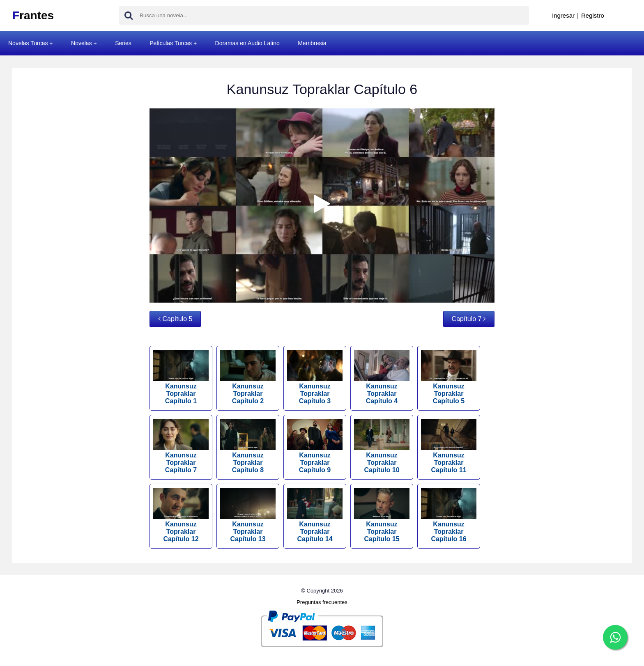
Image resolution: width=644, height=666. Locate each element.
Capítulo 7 (469, 319)
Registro (593, 15)
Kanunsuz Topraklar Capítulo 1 (181, 377)
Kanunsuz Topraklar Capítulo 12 (181, 515)
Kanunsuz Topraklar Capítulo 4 (382, 377)
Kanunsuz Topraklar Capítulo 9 (315, 446)
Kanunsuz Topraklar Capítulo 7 (181, 446)
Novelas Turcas (28, 43)
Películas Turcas (171, 43)
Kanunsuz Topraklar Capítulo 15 (382, 515)
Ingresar (563, 15)
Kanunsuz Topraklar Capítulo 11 (449, 446)
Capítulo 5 (175, 319)
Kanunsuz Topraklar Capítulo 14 (315, 515)
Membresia (312, 43)
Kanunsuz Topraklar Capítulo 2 (248, 377)
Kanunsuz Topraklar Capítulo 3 (315, 377)
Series (123, 43)
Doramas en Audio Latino (247, 43)
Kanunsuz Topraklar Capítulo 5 (449, 377)
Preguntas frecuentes (322, 602)
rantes (33, 15)
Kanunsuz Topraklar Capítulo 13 (248, 515)
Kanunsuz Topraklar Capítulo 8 (248, 446)
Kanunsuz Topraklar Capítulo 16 (449, 515)
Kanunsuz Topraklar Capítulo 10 (382, 446)
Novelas (82, 43)
